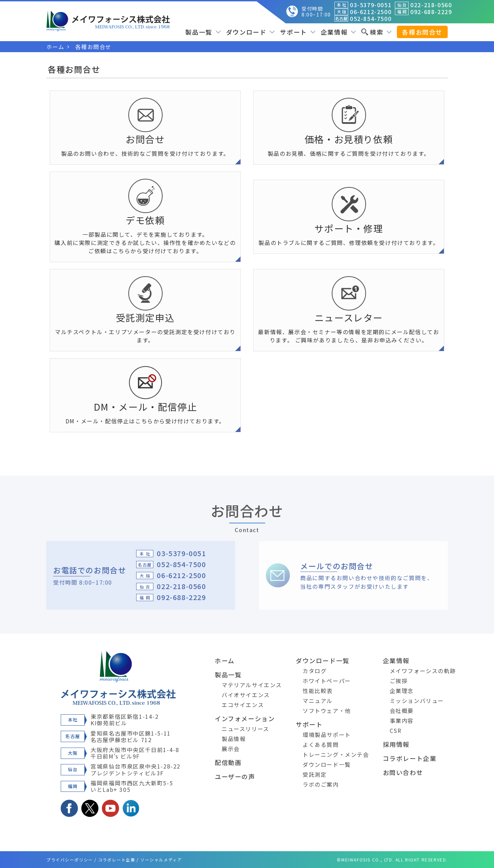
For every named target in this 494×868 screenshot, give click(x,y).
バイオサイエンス (246, 695)
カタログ (315, 671)
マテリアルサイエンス (252, 685)
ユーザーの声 (235, 776)
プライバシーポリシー (70, 860)
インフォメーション (245, 718)
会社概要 (402, 711)
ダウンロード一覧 (323, 660)
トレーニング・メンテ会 (336, 754)
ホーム (225, 660)
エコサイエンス (243, 705)
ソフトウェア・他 (327, 711)
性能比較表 (318, 691)
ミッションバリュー (417, 701)
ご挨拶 (399, 681)
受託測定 (315, 774)
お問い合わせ (403, 772)
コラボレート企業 (410, 758)
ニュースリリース (245, 729)
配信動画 (228, 762)
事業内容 (402, 720)
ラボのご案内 (321, 784)
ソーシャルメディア (161, 860)
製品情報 (234, 739)
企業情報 (338, 32)
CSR (396, 730)
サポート (298, 32)
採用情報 (396, 744)
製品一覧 (203, 32)
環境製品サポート (327, 735)
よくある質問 (321, 744)
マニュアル (318, 701)
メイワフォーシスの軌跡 (423, 671)
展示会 (231, 749)
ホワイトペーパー (327, 681)
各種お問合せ (422, 32)
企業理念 (402, 691)
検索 (377, 32)
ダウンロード (251, 32)
